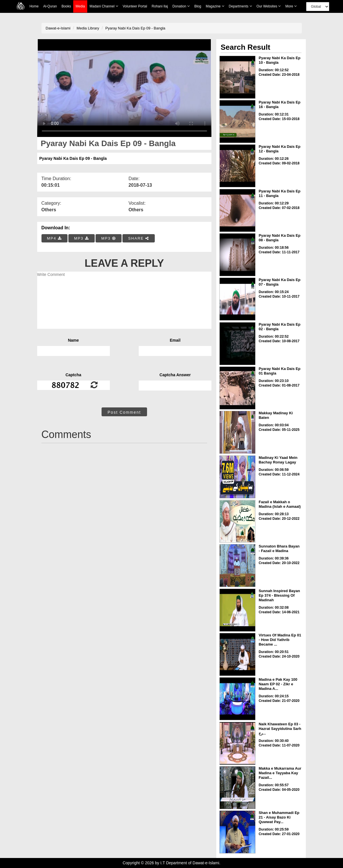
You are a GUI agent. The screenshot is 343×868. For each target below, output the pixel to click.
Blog (198, 6)
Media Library (88, 28)
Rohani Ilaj (160, 6)
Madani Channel (104, 6)
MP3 (82, 238)
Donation (181, 6)
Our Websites (269, 6)
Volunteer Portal (135, 6)
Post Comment (124, 412)
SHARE (139, 238)
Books (66, 6)
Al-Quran (50, 6)
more (291, 6)
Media (80, 6)
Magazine (215, 6)
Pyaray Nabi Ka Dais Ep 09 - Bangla (135, 28)
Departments (240, 6)
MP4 (54, 238)
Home (34, 6)
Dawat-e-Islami (58, 28)
